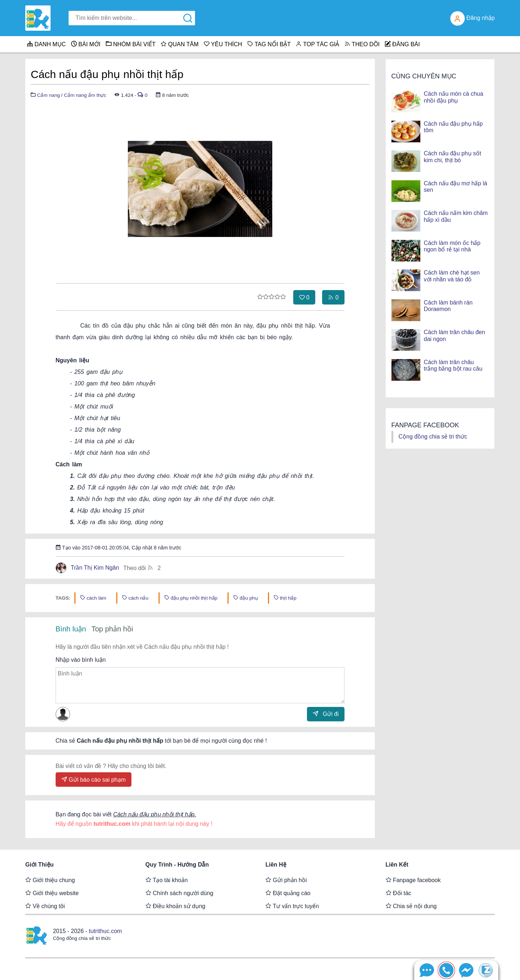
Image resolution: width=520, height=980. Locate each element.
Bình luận (71, 629)
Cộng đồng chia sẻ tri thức (433, 437)
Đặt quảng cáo (288, 893)
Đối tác (398, 893)
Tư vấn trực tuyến (292, 906)
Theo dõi (142, 568)
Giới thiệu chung (50, 880)
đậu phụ (245, 598)
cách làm (93, 598)
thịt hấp (285, 598)
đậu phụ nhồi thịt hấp (191, 598)
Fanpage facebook (413, 880)
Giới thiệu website (52, 893)
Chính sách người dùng (179, 893)
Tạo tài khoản (167, 880)
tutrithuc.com (105, 931)
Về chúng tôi (45, 906)
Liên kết (397, 865)
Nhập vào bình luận (81, 660)
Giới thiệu (40, 865)
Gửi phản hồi (286, 880)
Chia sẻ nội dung (411, 906)
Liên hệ (276, 865)
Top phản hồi (112, 629)
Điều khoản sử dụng (175, 906)
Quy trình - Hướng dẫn (177, 865)
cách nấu (135, 598)
